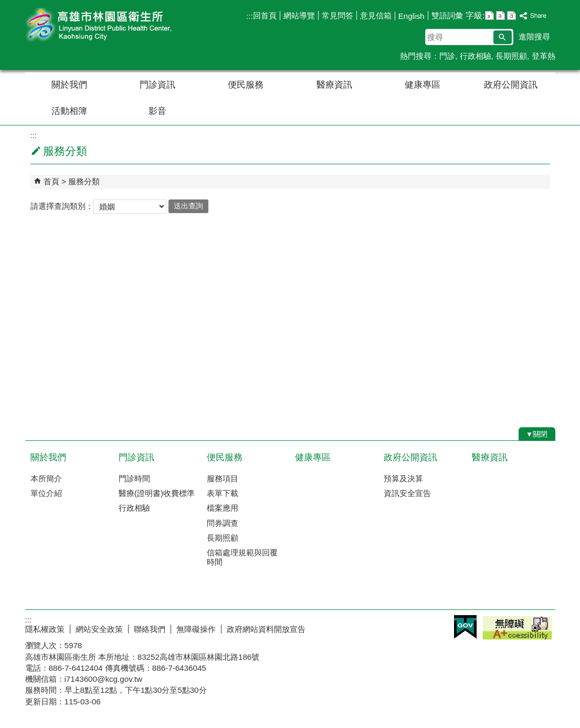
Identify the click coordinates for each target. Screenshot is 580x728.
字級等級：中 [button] (500, 15)
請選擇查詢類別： (62, 205)
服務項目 (223, 478)
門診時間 (134, 478)
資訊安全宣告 (407, 493)
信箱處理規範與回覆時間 (242, 557)
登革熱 (544, 56)
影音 (157, 111)
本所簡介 (46, 478)
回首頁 (265, 15)
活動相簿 (69, 111)
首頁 (51, 181)
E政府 (465, 627)
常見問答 (338, 15)
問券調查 (223, 523)
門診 (447, 56)
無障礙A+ (517, 628)
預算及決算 (403, 478)
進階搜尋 (534, 36)
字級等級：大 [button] (512, 15)
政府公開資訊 (511, 85)
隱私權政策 (45, 629)
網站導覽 (299, 15)
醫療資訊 (334, 85)
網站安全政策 (99, 629)
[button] (503, 37)
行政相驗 (476, 56)
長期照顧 (511, 56)
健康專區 (423, 85)
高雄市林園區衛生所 (114, 25)
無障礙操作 (196, 629)
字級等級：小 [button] (489, 15)
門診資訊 (157, 85)
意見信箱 (376, 15)
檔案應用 (223, 508)
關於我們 (69, 85)
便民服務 (246, 85)
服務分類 (84, 181)
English (412, 16)
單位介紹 (46, 493)
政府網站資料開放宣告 (266, 629)
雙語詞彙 (447, 15)
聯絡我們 (150, 629)
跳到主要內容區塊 (6, 6)
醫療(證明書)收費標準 (157, 493)
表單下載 (223, 493)
